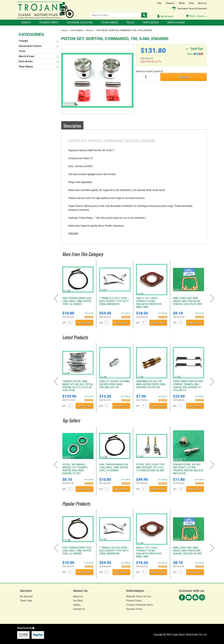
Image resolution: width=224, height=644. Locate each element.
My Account (26, 596)
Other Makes (109, 23)
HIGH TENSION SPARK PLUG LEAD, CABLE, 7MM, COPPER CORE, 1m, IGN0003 (77, 301)
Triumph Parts (49, 23)
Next (212, 298)
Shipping (170, 3)
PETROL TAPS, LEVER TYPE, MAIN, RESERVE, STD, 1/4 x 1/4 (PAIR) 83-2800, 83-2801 (150, 467)
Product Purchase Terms (140, 605)
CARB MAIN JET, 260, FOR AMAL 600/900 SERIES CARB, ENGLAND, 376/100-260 (151, 384)
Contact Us (79, 609)
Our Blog (78, 601)
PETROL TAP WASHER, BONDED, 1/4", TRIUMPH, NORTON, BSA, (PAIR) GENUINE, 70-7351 (75, 469)
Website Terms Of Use (139, 596)
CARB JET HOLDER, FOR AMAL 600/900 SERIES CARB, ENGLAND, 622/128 (115, 384)
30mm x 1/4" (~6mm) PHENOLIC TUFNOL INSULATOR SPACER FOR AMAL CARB (149, 303)
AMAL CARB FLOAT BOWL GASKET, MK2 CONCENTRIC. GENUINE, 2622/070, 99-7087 (188, 301)
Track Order (26, 601)
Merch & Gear (176, 23)
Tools (130, 23)
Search (26, 23)
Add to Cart (84, 323)
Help (159, 3)
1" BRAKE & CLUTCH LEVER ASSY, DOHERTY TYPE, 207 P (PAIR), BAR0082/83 (114, 301)
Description (72, 126)
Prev (56, 298)
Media (182, 3)
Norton (90, 30)
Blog (191, 3)
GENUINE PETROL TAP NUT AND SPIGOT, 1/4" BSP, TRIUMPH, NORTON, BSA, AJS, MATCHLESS (188, 469)
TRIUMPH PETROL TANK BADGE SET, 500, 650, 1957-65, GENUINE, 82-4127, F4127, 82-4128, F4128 (78, 386)
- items (196, 16)
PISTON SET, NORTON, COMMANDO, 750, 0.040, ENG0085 (124, 30)
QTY (64, 323)
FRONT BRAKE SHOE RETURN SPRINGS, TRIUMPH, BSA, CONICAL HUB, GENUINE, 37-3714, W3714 (188, 386)
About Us (202, 3)
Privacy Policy (134, 601)
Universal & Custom (80, 23)
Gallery (77, 605)
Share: (195, 54)
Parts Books (151, 23)
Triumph (23, 41)
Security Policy (134, 609)
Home (64, 30)
